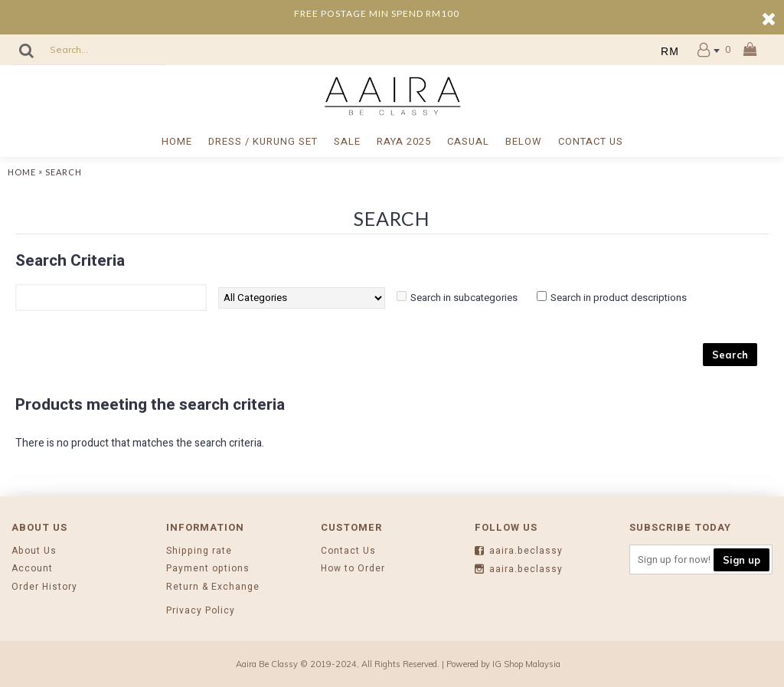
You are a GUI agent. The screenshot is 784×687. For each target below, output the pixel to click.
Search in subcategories (464, 298)
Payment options (208, 569)
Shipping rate (199, 551)
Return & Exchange (213, 587)
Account (32, 569)
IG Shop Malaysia (526, 664)
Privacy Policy (201, 611)
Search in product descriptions (619, 298)
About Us (34, 551)
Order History (44, 587)
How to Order (353, 569)
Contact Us (348, 551)
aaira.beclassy (519, 551)
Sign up (742, 560)
